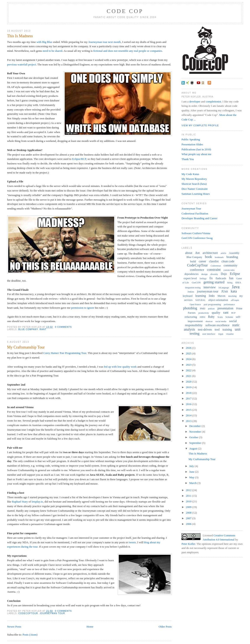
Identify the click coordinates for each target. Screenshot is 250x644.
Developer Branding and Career (199, 218)
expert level (190, 278)
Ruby (211, 317)
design (204, 274)
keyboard (188, 296)
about (189, 253)
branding (232, 257)
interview (210, 287)
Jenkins (191, 292)
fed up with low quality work (120, 367)
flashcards (221, 278)
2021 (189, 376)
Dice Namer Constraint (195, 189)
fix (211, 278)
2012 (189, 490)
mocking (232, 296)
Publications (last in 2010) (196, 149)
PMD (203, 308)
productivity (204, 313)
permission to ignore (83, 308)
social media (221, 321)
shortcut (209, 321)
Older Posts (165, 627)
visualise (230, 334)
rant (43, 329)
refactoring (191, 317)
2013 (189, 421)
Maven (221, 296)
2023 (189, 365)
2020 (189, 382)
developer (195, 101)
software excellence (217, 325)
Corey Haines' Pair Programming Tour (65, 353)
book (208, 257)
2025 (189, 353)
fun (231, 278)
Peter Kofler (188, 544)
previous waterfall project (22, 64)
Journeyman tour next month (105, 42)
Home (90, 627)
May (192, 477)
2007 (189, 518)
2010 (189, 501)
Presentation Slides (192, 144)
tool (217, 329)
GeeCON (196, 282)
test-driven (205, 329)
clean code (228, 261)
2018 (189, 393)
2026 (189, 348)
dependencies (192, 274)
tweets (132, 542)
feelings (203, 278)
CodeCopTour (28, 613)
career (202, 261)
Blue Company (28, 329)
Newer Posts (14, 627)
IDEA (238, 282)
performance (229, 304)
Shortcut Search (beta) (194, 184)
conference (197, 270)
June (192, 472)
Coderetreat (216, 266)
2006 (189, 524)
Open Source (195, 304)
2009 (189, 507)
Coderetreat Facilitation (195, 213)
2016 (189, 404)
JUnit (224, 291)
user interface (209, 334)
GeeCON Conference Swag (197, 238)
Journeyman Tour (191, 208)
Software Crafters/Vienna (196, 233)
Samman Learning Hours (196, 194)
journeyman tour (52, 613)
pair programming (212, 304)
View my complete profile (200, 126)
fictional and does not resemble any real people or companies (128, 51)
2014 (189, 415)
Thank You (188, 159)
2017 (189, 398)
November (196, 432)
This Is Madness (20, 36)
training (227, 330)
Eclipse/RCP (79, 159)
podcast (211, 309)
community (231, 265)
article (224, 253)
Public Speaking (191, 139)
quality (216, 313)
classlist (214, 261)
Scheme (229, 317)
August (194, 449)
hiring (230, 283)
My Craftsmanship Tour (26, 347)
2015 (189, 410)
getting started (214, 282)
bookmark (219, 257)
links (212, 296)
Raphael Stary (20, 502)
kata (234, 291)
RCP (233, 313)
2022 (189, 370)
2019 (189, 387)
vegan (221, 334)
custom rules (229, 270)
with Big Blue (44, 42)
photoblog (190, 308)
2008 (189, 513)
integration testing (193, 288)
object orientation (218, 300)
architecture (210, 253)
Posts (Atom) (30, 635)
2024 (189, 359)
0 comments (63, 327)
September (196, 443)
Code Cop (125, 11)
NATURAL (200, 300)
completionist (214, 101)
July (192, 466)
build (193, 261)
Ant (197, 253)
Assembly (234, 253)
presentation (225, 308)
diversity (214, 274)
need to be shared (52, 51)
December (195, 426)
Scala (220, 317)
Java (236, 287)
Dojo (224, 274)
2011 (189, 496)
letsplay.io (37, 502)
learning (201, 296)
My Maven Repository (194, 179)
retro (203, 317)
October (194, 437)
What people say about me (196, 154)
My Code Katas (190, 174)
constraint (214, 270)
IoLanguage (224, 288)
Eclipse (235, 274)
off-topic (235, 300)
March (193, 483)
